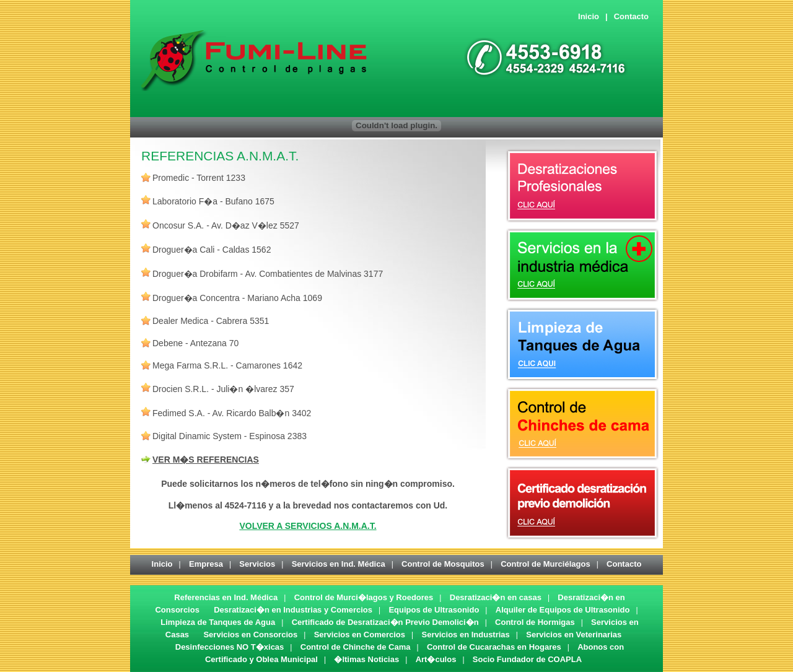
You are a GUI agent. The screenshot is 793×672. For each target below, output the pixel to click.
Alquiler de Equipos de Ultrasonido (563, 610)
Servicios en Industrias (465, 635)
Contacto (631, 16)
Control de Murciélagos (545, 564)
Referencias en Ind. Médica (226, 597)
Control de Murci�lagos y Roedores (364, 597)
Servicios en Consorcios (250, 635)
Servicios (257, 564)
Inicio (589, 16)
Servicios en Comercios (360, 635)
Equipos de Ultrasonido (434, 610)
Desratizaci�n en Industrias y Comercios (293, 610)
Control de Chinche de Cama (356, 647)
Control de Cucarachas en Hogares (494, 647)
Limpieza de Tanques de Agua (218, 622)
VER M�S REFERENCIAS (206, 460)
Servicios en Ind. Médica (339, 564)
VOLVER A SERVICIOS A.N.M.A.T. (308, 526)
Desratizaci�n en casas (496, 597)
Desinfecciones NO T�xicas (230, 647)
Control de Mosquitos (443, 564)
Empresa (206, 564)
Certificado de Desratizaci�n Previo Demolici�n (385, 622)
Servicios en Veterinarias (574, 635)
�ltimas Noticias (366, 659)
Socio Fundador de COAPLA (527, 659)
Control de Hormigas (535, 622)
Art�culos (436, 659)
